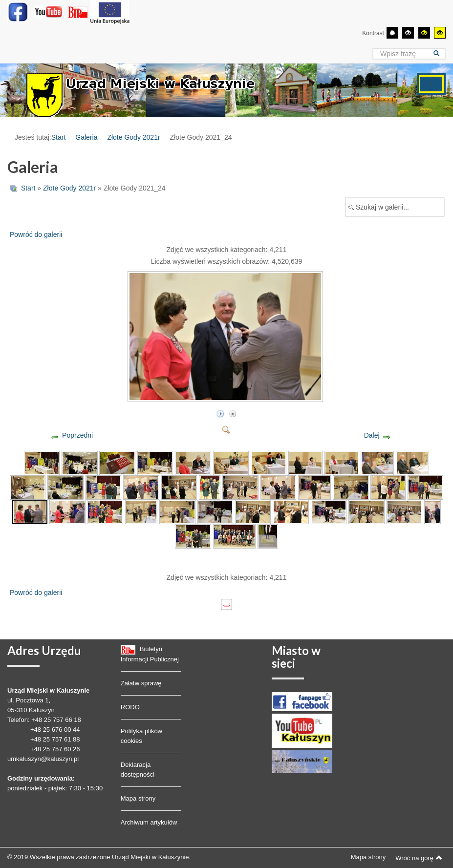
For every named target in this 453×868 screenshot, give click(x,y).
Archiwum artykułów (149, 822)
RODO (130, 707)
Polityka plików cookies (141, 736)
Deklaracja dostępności (138, 770)
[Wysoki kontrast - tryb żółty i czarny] (440, 33)
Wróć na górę (419, 858)
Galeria (86, 137)
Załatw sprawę (141, 683)
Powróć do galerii (36, 234)
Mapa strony (138, 798)
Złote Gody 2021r (133, 137)
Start (59, 137)
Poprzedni (77, 435)
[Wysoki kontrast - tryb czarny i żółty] (424, 33)
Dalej (372, 435)
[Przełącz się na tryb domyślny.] (392, 33)
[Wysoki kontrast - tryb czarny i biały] (408, 33)
